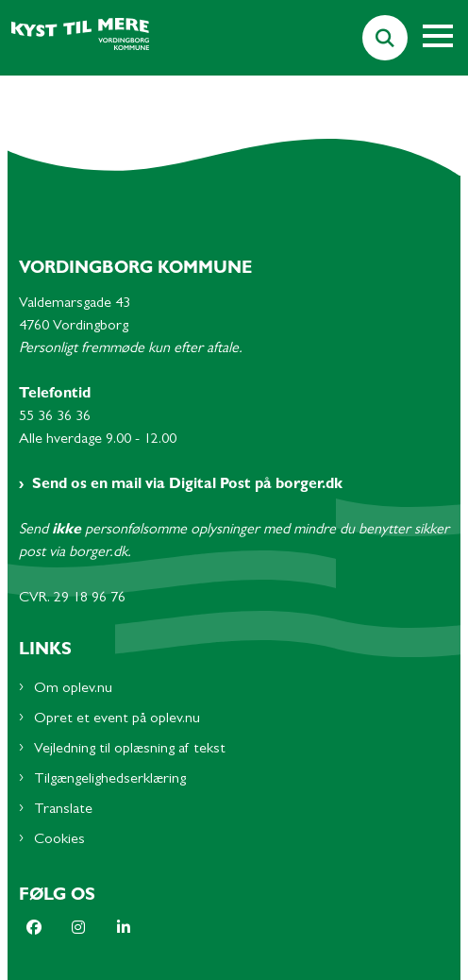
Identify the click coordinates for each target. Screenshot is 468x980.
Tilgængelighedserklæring (110, 780)
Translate (63, 810)
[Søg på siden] (385, 38)
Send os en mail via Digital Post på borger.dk (187, 485)
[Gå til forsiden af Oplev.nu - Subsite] (75, 38)
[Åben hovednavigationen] (445, 38)
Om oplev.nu (73, 689)
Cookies (59, 840)
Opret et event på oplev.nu (117, 719)
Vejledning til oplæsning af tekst (130, 750)
